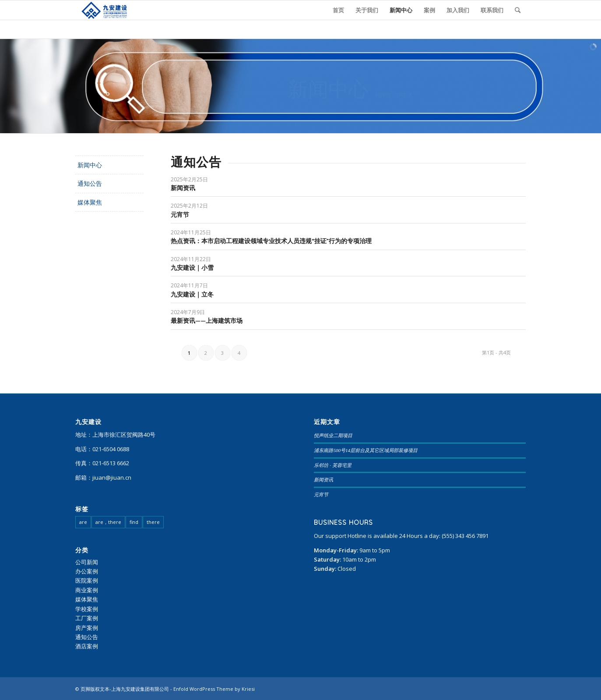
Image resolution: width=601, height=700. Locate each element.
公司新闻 (87, 562)
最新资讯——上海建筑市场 (207, 321)
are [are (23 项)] (83, 522)
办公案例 (87, 571)
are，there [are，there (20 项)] (108, 522)
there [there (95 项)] (153, 522)
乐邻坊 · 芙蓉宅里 (332, 465)
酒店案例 (87, 646)
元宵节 (180, 215)
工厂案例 (87, 618)
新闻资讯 (183, 188)
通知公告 (90, 183)
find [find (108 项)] (134, 522)
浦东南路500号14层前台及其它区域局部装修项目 (366, 450)
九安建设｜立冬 (192, 294)
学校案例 (87, 609)
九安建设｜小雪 (192, 268)
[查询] (518, 10)
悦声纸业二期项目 (333, 435)
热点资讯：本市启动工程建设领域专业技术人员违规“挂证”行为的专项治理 (271, 241)
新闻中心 (90, 165)
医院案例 (87, 580)
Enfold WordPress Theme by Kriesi (214, 689)
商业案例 (87, 590)
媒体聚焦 (90, 202)
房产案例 (87, 628)
